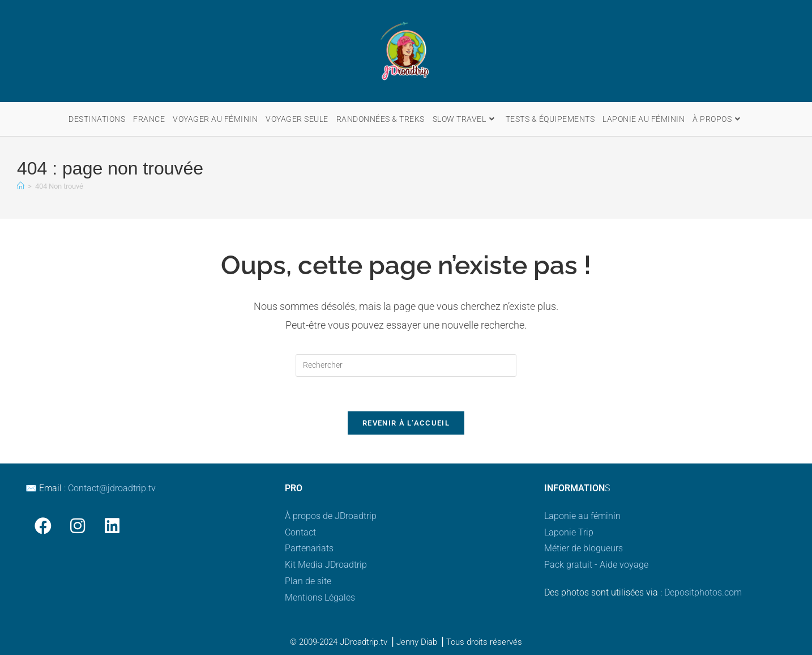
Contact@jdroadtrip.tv (112, 488)
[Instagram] (77, 526)
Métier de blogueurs (584, 548)
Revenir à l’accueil (406, 423)
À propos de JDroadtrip (331, 516)
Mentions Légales (320, 597)
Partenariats (309, 548)
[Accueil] (21, 186)
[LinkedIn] (112, 526)
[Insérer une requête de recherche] (406, 365)
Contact (300, 532)
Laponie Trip (569, 532)
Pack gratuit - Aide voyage (596, 565)
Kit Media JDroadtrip (326, 565)
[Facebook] (43, 526)
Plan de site (308, 581)
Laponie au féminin (582, 516)
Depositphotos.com (703, 592)
